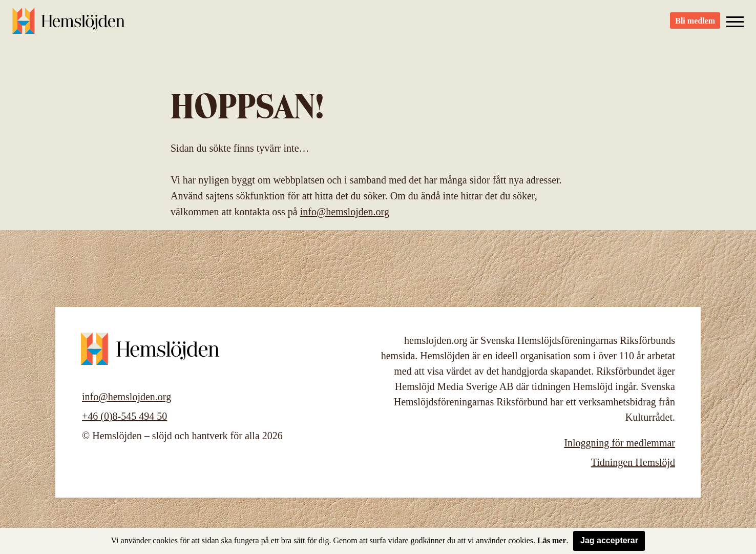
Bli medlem (695, 26)
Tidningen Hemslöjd (633, 462)
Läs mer (552, 540)
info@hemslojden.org (345, 212)
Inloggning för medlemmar (619, 443)
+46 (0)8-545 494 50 (124, 416)
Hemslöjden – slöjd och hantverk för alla (69, 26)
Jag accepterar (609, 540)
